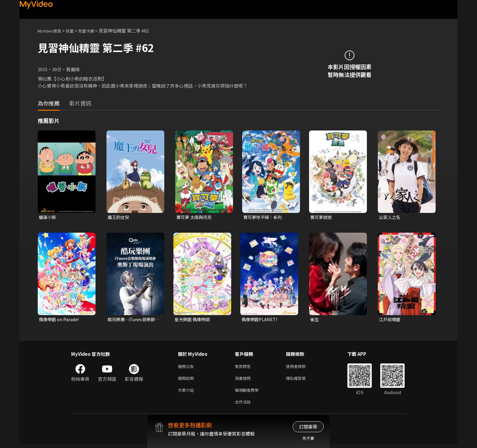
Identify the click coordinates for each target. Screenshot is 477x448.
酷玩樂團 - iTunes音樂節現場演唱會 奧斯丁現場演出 (133, 320)
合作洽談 (244, 406)
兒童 (75, 31)
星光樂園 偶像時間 (193, 320)
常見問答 (244, 368)
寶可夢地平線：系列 (264, 217)
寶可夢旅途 (322, 217)
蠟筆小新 (48, 217)
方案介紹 (187, 393)
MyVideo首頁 (52, 31)
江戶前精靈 (390, 320)
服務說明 (187, 380)
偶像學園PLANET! (260, 320)
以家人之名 (390, 217)
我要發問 (244, 380)
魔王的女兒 (119, 217)
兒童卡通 (93, 31)
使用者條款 (301, 368)
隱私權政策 (301, 380)
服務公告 (187, 368)
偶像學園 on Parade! (60, 320)
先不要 (308, 438)
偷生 (315, 320)
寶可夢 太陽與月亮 (195, 217)
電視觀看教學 (249, 393)
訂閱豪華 (308, 427)
